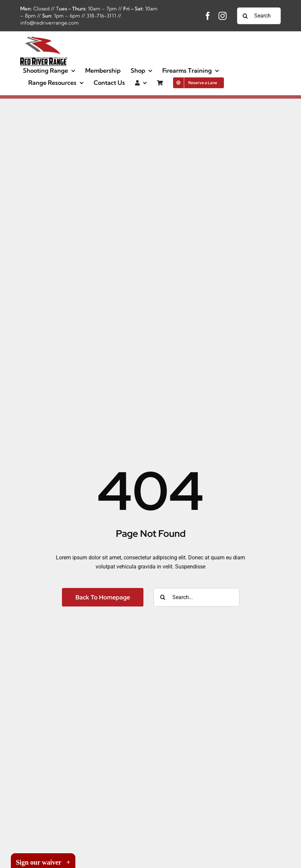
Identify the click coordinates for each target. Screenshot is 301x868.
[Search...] (259, 16)
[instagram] (223, 16)
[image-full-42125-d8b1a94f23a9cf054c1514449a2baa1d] (44, 39)
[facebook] (208, 16)
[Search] (245, 16)
